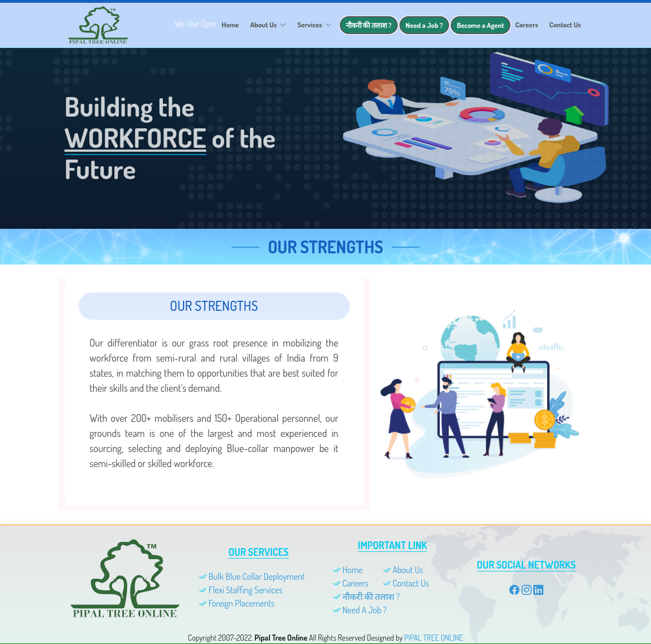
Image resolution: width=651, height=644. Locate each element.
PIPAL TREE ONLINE (434, 638)
